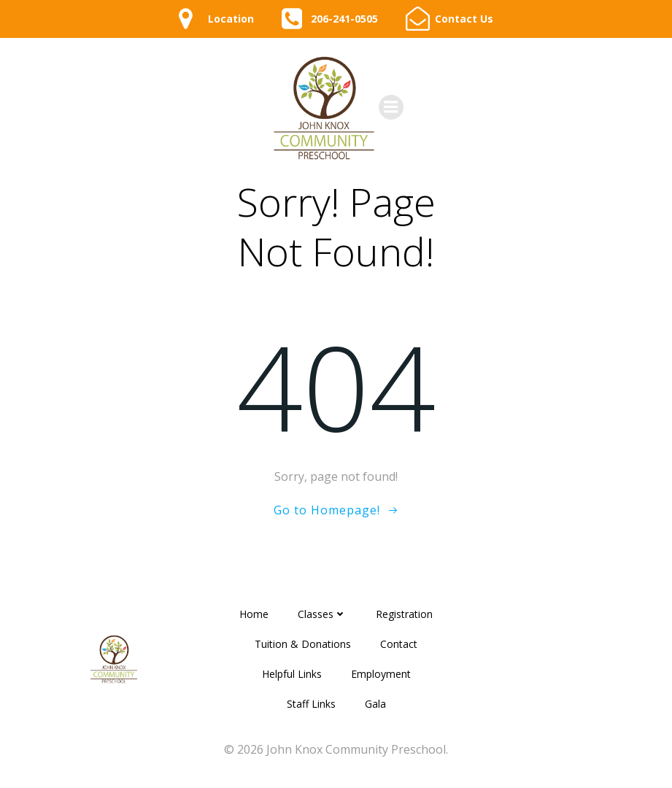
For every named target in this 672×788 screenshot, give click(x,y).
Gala (375, 704)
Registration (404, 614)
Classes (322, 614)
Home (254, 614)
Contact (399, 644)
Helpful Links (292, 674)
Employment (381, 674)
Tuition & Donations (303, 644)
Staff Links (311, 704)
